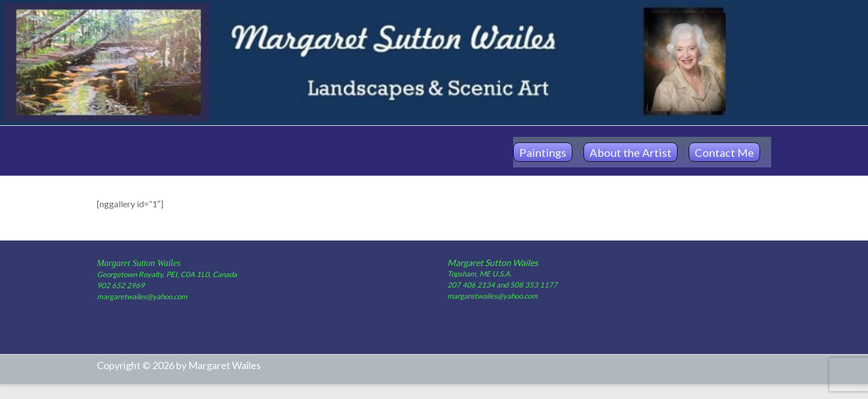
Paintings (543, 152)
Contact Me (724, 152)
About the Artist (631, 152)
